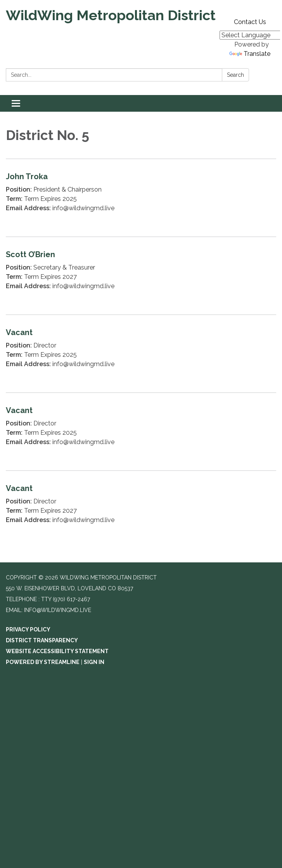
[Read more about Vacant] (141, 354)
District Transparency (42, 640)
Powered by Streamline (43, 662)
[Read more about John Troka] (141, 198)
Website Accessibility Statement (57, 651)
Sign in (94, 662)
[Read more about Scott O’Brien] (141, 276)
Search (235, 75)
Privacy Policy (28, 629)
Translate (250, 54)
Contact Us (250, 22)
